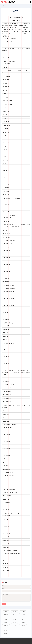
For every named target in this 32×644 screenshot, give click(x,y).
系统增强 (15, 620)
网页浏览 (6, 614)
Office (6, 628)
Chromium (23, 612)
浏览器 (6, 612)
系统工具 (23, 617)
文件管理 (15, 625)
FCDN (7, 6)
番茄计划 (24, 641)
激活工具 (23, 625)
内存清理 (6, 620)
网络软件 (15, 612)
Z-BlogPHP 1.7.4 (14, 641)
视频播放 (6, 631)
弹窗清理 (6, 634)
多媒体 (23, 628)
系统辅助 (23, 620)
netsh (6, 617)
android (23, 631)
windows (23, 614)
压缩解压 (23, 623)
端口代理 (15, 614)
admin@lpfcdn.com (9, 14)
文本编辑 (15, 623)
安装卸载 (6, 623)
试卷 (15, 631)
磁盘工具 (6, 625)
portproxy (15, 617)
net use (15, 628)
